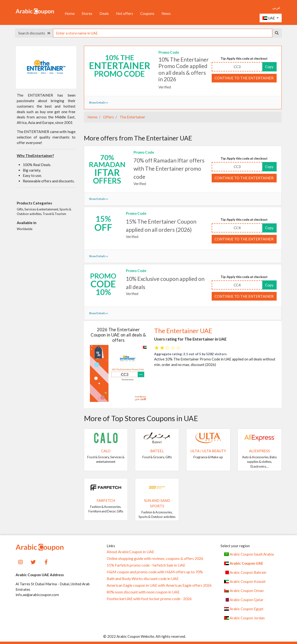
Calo (106, 451)
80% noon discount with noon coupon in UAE (143, 592)
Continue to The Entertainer (244, 78)
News (166, 13)
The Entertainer (132, 117)
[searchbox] (163, 33)
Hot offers (125, 13)
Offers (108, 117)
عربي (276, 7)
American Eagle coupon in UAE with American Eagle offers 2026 (159, 585)
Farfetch (106, 500)
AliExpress (259, 451)
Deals (104, 13)
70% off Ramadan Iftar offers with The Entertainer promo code (169, 168)
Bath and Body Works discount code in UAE (143, 579)
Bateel (157, 451)
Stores (87, 13)
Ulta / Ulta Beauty (208, 451)
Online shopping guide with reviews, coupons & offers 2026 (155, 558)
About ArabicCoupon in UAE (130, 552)
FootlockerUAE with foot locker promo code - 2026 (149, 599)
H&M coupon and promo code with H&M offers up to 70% (155, 572)
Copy (269, 67)
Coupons (147, 13)
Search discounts (34, 33)
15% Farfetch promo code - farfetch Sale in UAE (146, 565)
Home (70, 13)
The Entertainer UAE (183, 331)
